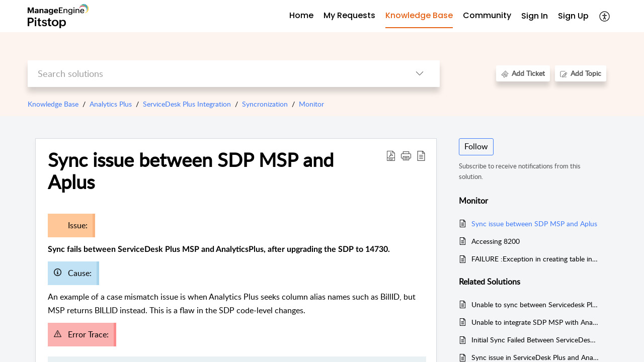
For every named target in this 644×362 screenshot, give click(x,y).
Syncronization (265, 104)
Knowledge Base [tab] (419, 15)
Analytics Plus (111, 104)
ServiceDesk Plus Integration (187, 104)
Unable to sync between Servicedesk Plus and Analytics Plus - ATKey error (535, 304)
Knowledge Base (53, 104)
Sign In (535, 16)
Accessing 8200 (496, 241)
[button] (605, 16)
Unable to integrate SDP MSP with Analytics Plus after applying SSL (535, 322)
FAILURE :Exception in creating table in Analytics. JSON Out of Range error (535, 259)
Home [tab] (301, 15)
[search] (214, 74)
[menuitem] (535, 16)
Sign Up (573, 16)
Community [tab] (487, 15)
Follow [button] (476, 146)
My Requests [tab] (349, 15)
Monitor (311, 104)
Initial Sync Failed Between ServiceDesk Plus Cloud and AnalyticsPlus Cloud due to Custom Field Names (535, 340)
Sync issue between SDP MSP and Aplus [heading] (191, 171)
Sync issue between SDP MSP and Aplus (534, 223)
